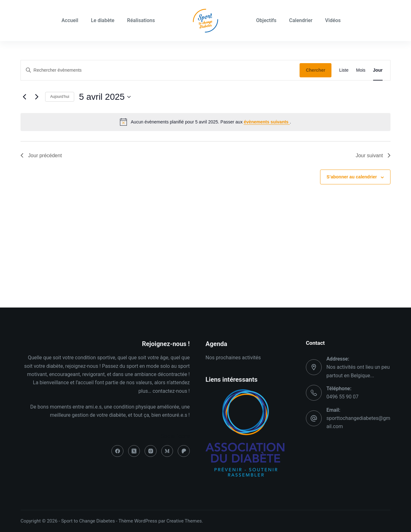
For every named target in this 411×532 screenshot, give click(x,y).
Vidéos (333, 20)
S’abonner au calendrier (352, 177)
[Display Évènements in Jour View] (378, 70)
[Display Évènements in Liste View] (344, 70)
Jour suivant (373, 155)
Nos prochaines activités (233, 358)
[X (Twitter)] (134, 451)
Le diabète (103, 20)
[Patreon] (184, 451)
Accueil (70, 20)
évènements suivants (267, 122)
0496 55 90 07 (342, 397)
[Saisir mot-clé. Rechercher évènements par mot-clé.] (160, 70)
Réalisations (141, 20)
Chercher (316, 70)
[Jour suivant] (37, 97)
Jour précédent (41, 155)
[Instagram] (151, 451)
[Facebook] (117, 451)
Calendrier (301, 20)
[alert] (205, 122)
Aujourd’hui (60, 97)
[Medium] (167, 451)
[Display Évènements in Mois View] (361, 70)
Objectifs (266, 20)
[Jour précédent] (24, 97)
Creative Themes (184, 521)
